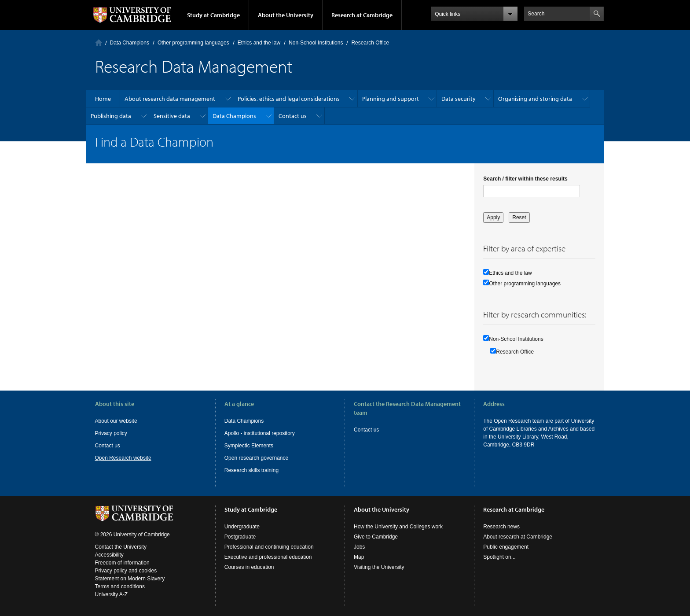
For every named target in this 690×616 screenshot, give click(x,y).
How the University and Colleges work (398, 527)
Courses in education (249, 567)
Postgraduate (240, 537)
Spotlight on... (499, 557)
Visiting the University (379, 567)
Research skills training (251, 470)
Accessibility (109, 555)
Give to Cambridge (376, 537)
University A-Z (112, 594)
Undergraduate (242, 527)
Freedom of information (122, 563)
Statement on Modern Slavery (130, 579)
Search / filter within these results (525, 179)
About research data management (170, 99)
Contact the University (121, 547)
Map (359, 557)
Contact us (293, 116)
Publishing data (111, 116)
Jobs (359, 547)
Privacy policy (111, 433)
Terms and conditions (120, 586)
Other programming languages (193, 43)
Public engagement (506, 547)
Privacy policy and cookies (126, 571)
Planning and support (391, 99)
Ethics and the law (259, 43)
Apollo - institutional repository (260, 433)
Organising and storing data (535, 99)
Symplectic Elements (249, 446)
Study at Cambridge (213, 15)
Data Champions (130, 43)
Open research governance (256, 458)
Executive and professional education (268, 557)
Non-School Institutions (316, 43)
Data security (459, 99)
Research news (501, 527)
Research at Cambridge (362, 15)
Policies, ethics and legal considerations (289, 99)
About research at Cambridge (518, 537)
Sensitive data (172, 116)
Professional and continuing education (269, 547)
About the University (286, 15)
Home (99, 42)
